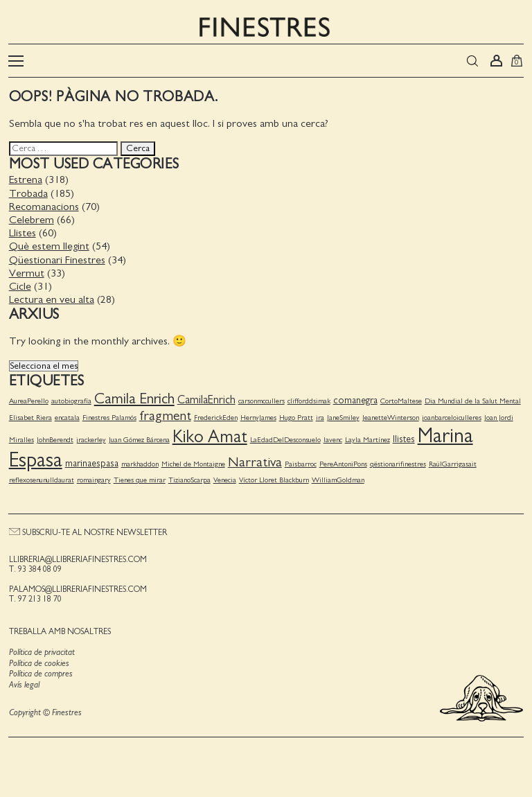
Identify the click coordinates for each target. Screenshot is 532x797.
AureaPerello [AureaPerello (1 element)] (28, 399)
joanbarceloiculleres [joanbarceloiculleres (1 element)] (451, 415)
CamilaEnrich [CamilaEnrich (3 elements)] (206, 398)
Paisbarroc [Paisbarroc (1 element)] (300, 462)
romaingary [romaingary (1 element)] (93, 479)
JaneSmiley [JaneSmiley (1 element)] (343, 415)
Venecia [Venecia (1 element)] (224, 479)
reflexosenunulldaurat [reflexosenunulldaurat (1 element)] (41, 479)
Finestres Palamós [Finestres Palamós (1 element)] (109, 415)
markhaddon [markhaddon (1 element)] (139, 462)
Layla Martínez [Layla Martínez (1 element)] (367, 438)
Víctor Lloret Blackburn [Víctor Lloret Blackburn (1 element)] (273, 479)
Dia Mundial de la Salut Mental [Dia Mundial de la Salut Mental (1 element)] (472, 399)
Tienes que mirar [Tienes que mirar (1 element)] (139, 479)
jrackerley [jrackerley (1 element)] (90, 438)
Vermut (26, 271)
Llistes (22, 231)
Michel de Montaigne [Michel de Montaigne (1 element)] (193, 462)
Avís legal (24, 683)
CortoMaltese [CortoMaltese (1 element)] (400, 399)
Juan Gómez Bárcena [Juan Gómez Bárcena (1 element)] (139, 438)
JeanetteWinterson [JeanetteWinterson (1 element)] (390, 415)
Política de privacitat (41, 650)
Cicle (19, 284)
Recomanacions (43, 204)
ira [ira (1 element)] (319, 415)
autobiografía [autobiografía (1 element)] (71, 399)
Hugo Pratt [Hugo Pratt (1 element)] (295, 415)
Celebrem (31, 218)
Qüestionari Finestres (56, 258)
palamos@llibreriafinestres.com (77, 587)
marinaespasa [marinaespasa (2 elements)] (91, 462)
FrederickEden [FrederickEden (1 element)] (215, 415)
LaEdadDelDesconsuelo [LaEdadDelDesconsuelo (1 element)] (285, 438)
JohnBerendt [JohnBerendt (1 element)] (54, 438)
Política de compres (40, 673)
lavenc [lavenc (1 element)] (332, 438)
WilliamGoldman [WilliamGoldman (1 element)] (337, 479)
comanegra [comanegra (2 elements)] (355, 398)
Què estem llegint (48, 245)
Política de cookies (38, 662)
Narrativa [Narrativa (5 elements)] (254, 460)
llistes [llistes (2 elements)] (403, 437)
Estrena (25, 178)
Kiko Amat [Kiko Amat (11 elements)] (209, 435)
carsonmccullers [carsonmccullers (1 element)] (261, 399)
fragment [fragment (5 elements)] (165, 414)
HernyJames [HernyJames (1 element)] (258, 415)
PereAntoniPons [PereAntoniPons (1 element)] (343, 462)
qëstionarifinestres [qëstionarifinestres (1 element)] (397, 462)
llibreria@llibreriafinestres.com (77, 557)
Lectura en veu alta (51, 297)
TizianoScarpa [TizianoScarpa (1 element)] (189, 479)
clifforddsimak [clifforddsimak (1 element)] (308, 399)
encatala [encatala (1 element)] (66, 415)
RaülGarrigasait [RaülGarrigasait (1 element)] (452, 462)
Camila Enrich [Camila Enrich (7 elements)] (134, 397)
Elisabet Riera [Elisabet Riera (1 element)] (30, 415)
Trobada (28, 191)
